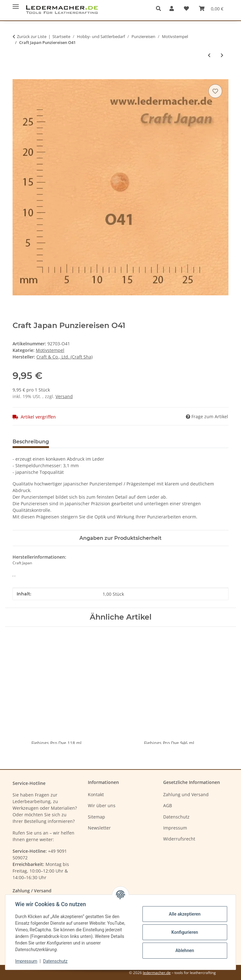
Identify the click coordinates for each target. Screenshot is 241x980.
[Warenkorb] (211, 8)
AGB (168, 805)
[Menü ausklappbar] (16, 4)
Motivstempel (50, 350)
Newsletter (99, 828)
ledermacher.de (157, 973)
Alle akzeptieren (184, 914)
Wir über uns (102, 805)
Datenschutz (56, 961)
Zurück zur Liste (32, 36)
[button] (160, 8)
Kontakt (96, 794)
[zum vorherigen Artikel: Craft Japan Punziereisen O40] (209, 55)
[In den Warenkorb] (18, 76)
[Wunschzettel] (186, 8)
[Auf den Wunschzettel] (215, 91)
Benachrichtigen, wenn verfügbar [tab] (103, 442)
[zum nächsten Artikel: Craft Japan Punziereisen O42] (222, 55)
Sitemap (96, 817)
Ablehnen (184, 950)
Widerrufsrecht (179, 839)
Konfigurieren (184, 932)
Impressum (26, 961)
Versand (64, 396)
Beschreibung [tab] (31, 442)
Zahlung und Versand (186, 794)
